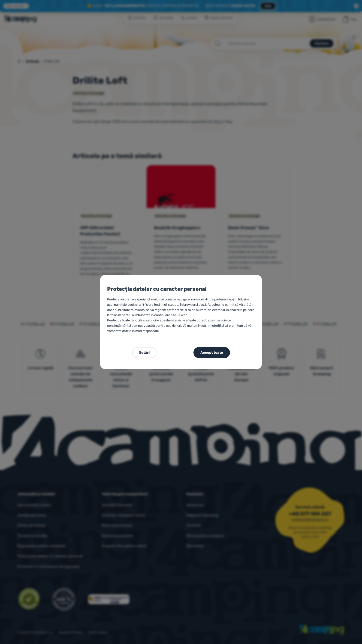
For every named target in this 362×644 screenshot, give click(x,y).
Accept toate (212, 353)
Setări (144, 353)
